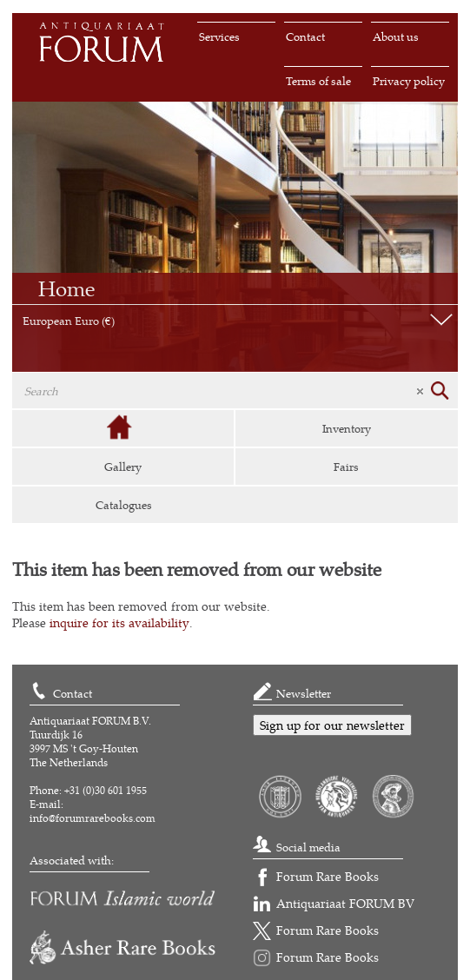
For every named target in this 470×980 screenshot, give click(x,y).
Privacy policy (409, 81)
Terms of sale (318, 81)
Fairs (346, 467)
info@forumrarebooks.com (93, 818)
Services (219, 36)
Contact (305, 36)
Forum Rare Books (328, 876)
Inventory (347, 428)
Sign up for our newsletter (332, 725)
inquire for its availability (119, 622)
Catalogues (124, 505)
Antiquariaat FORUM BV (345, 903)
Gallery (123, 467)
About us (396, 36)
